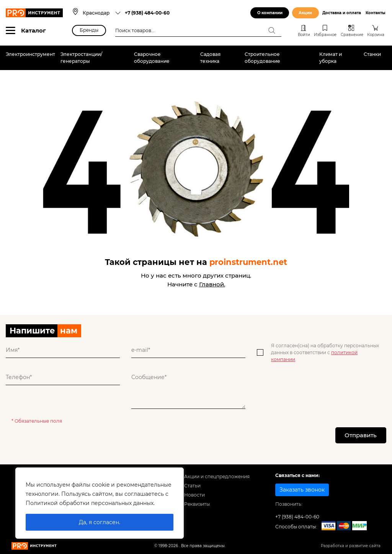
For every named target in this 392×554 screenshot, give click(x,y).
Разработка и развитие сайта (351, 546)
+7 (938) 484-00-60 (147, 13)
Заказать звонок (302, 490)
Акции (305, 13)
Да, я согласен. (100, 522)
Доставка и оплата (342, 13)
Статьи (192, 486)
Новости (194, 495)
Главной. (212, 284)
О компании (270, 13)
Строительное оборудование (262, 58)
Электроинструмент (30, 54)
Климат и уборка (331, 58)
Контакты (376, 13)
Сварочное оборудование (152, 58)
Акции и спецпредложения (217, 477)
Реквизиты (197, 504)
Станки (372, 54)
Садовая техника (210, 58)
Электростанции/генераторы (81, 58)
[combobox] (102, 13)
